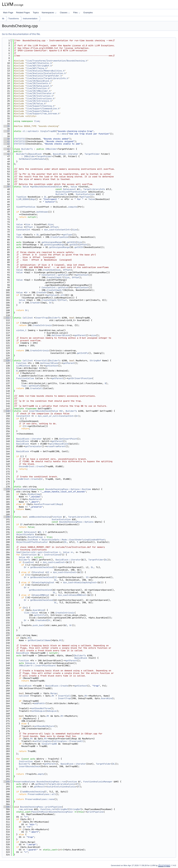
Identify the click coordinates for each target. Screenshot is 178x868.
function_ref (48, 809)
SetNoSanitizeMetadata (32, 159)
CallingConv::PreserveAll (68, 741)
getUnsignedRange (52, 242)
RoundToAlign (35, 537)
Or (26, 292)
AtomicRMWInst (41, 595)
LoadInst (29, 562)
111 (7, 318)
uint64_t (21, 330)
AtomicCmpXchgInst (44, 582)
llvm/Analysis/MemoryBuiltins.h (45, 71)
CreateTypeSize (59, 237)
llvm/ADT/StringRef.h (39, 66)
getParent (80, 335)
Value (26, 187)
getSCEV (71, 242)
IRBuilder (51, 149)
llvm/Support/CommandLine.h (43, 109)
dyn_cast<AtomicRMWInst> (73, 595)
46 (7, 154)
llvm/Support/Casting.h (40, 106)
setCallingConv (43, 741)
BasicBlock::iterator (66, 154)
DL (80, 189)
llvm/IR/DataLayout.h (39, 86)
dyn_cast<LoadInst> (54, 562)
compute (73, 207)
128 (7, 361)
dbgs (33, 199)
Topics (36, 13)
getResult (41, 784)
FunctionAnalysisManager (98, 782)
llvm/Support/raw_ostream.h (43, 114)
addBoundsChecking (40, 517)
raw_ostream (26, 809)
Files (77, 13)
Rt (29, 638)
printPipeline (95, 812)
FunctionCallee (25, 378)
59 (7, 187)
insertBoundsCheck (40, 411)
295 (7, 782)
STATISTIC (19, 139)
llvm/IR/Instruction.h (40, 96)
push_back (38, 625)
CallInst (28, 318)
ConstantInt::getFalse (55, 275)
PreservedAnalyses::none (40, 799)
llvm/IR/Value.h (36, 104)
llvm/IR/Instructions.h (40, 99)
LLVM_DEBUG (23, 199)
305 (7, 807)
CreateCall (36, 388)
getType (85, 197)
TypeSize (21, 197)
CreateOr (42, 292)
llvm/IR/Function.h (38, 88)
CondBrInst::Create (28, 479)
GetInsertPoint (68, 439)
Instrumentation (30, 19)
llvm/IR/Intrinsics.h (39, 101)
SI (48, 572)
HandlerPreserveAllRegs (48, 504)
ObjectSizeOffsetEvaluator (71, 192)
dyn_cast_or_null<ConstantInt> (56, 416)
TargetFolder (92, 154)
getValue (52, 295)
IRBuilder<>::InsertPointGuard (37, 666)
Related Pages (23, 13)
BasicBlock (35, 154)
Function (21, 363)
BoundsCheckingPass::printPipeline (41, 807)
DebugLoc (30, 663)
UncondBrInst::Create (31, 466)
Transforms (14, 19)
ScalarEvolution (85, 194)
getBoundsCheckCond (43, 187)
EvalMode (33, 540)
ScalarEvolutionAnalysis (61, 787)
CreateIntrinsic (42, 325)
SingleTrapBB (48, 131)
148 (7, 411)
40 (7, 139)
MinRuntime (34, 494)
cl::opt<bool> (31, 131)
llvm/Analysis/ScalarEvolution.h (46, 73)
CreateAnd (41, 620)
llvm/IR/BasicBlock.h (39, 81)
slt (62, 295)
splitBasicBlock (59, 444)
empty (41, 774)
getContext (82, 275)
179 (7, 489)
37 (7, 131)
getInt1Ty (40, 615)
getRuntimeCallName (25, 489)
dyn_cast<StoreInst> (65, 572)
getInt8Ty (83, 353)
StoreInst (38, 572)
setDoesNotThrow (41, 708)
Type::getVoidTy (31, 386)
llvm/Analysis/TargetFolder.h (44, 76)
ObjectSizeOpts (25, 534)
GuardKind (38, 610)
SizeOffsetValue (26, 207)
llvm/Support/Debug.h (39, 111)
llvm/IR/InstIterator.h (40, 93)
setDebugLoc (38, 711)
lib (3, 19)
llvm (37, 121)
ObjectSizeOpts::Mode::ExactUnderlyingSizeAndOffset (73, 540)
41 (7, 141)
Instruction (30, 555)
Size (28, 224)
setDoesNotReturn (44, 726)
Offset (29, 227)
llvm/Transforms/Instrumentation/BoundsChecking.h (57, 61)
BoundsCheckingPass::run (51, 782)
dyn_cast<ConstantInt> (57, 230)
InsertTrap (42, 318)
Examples (88, 13)
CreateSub (48, 270)
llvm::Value (31, 613)
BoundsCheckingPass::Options (76, 522)
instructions (52, 555)
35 (7, 126)
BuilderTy (27, 149)
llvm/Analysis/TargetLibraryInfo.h (47, 78)
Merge (54, 693)
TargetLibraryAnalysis (61, 784)
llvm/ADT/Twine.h (37, 68)
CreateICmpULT (55, 277)
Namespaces (49, 13)
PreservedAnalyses (25, 782)
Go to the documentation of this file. (21, 34)
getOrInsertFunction (80, 378)
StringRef (95, 361)
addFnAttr (40, 703)
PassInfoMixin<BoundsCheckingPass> (52, 812)
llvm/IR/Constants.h (38, 83)
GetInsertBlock (61, 335)
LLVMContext (23, 366)
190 (7, 517)
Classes (65, 13)
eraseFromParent (56, 446)
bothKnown (42, 212)
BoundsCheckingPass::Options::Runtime (68, 489)
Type (19, 235)
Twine (92, 199)
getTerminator (33, 446)
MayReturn (35, 499)
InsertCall (42, 361)
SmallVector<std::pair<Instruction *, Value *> (45, 552)
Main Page (8, 13)
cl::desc (62, 134)
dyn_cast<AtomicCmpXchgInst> (80, 582)
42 (7, 144)
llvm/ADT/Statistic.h (39, 63)
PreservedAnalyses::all (42, 794)
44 (7, 149)
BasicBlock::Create (57, 686)
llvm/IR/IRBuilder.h (38, 91)
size (93, 335)
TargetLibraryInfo (94, 189)
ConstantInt (23, 230)
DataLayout (69, 189)
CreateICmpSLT (50, 300)
